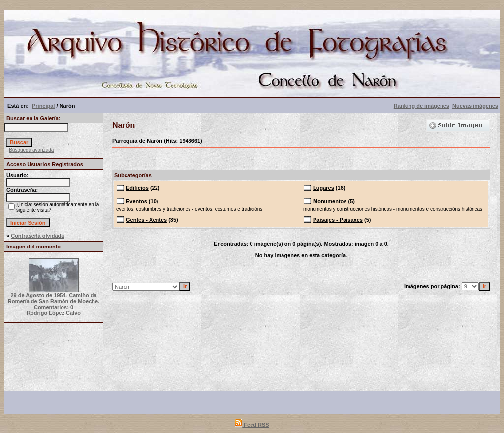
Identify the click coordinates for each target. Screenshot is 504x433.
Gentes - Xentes (146, 220)
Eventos (137, 201)
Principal (43, 106)
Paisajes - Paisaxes (338, 220)
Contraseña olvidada (37, 236)
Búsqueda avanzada (31, 150)
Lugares (324, 188)
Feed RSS (252, 425)
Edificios (137, 188)
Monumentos (330, 201)
